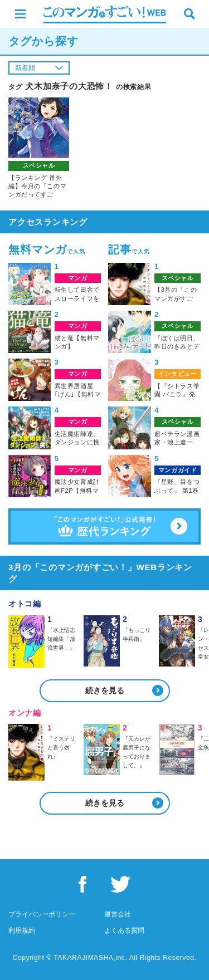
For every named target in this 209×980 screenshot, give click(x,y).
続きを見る (105, 690)
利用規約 (22, 930)
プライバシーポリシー (42, 914)
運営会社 (118, 914)
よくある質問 (124, 930)
